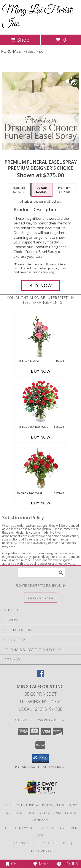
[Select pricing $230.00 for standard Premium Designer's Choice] (19, 190)
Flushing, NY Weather (20, 828)
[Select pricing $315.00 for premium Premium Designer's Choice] (64, 190)
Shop (20, 40)
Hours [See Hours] (67, 864)
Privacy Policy (21, 843)
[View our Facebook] (41, 675)
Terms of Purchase (53, 843)
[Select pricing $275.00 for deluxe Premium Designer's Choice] (42, 190)
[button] (40, 759)
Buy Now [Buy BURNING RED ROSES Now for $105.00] (41, 503)
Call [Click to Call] (13, 864)
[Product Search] (41, 573)
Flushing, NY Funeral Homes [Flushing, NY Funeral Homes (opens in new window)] (28, 805)
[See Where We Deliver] (41, 597)
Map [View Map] (41, 864)
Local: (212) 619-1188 (41, 709)
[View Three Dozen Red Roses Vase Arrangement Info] (40, 402)
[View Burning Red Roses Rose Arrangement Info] (40, 468)
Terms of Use (41, 851)
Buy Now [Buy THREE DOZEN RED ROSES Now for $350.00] (41, 437)
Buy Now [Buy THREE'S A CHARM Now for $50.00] (41, 371)
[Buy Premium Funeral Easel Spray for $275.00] (41, 286)
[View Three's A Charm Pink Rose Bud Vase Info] (40, 336)
